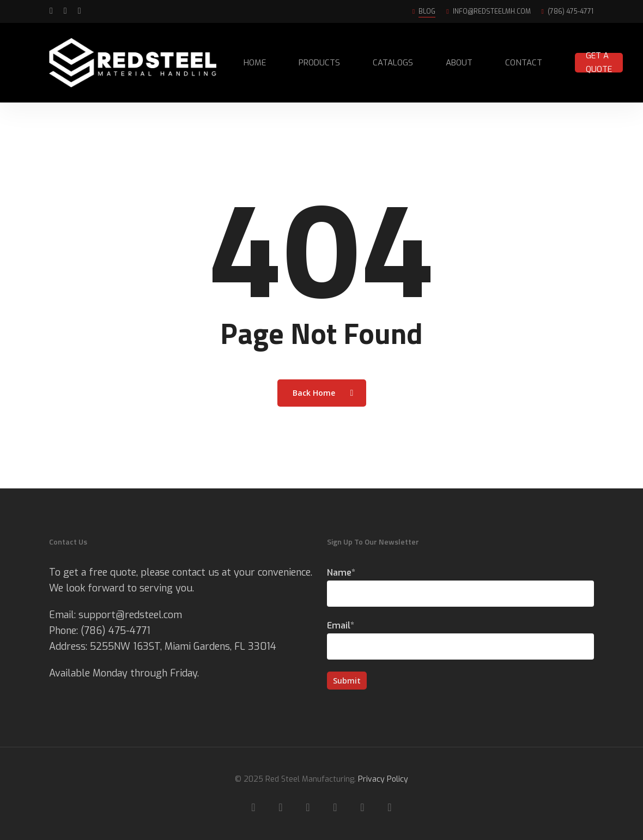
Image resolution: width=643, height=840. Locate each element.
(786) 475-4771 (116, 631)
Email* (460, 640)
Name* (460, 587)
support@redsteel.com (130, 615)
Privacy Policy (383, 779)
